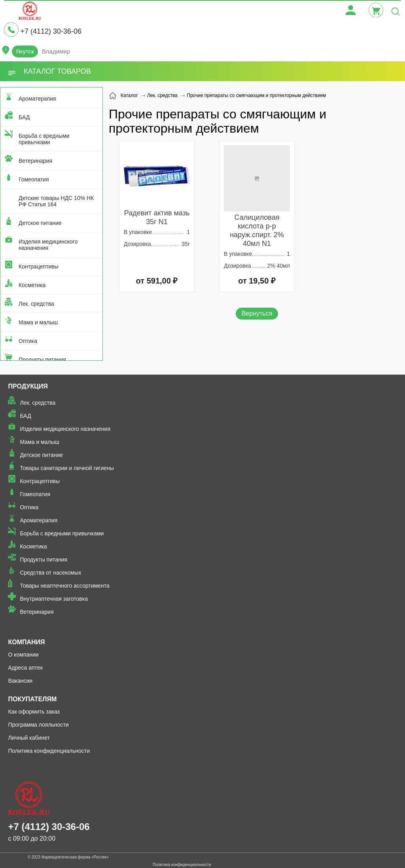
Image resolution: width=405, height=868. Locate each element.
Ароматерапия (37, 99)
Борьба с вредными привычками (44, 139)
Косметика (32, 285)
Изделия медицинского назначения (48, 245)
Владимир (56, 51)
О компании (23, 655)
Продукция (28, 386)
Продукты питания (42, 360)
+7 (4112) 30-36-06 (51, 31)
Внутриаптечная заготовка (54, 599)
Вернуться (257, 313)
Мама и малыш (38, 322)
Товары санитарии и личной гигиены (67, 468)
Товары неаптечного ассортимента (64, 586)
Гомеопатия (34, 179)
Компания (26, 642)
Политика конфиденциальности (49, 751)
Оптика (28, 341)
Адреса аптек (25, 668)
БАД (24, 117)
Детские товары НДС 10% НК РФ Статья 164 (56, 201)
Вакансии (20, 681)
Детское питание (40, 223)
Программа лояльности (38, 725)
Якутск (25, 51)
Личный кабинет (29, 738)
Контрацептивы (39, 266)
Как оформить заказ (34, 712)
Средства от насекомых (50, 573)
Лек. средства (36, 304)
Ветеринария (35, 161)
